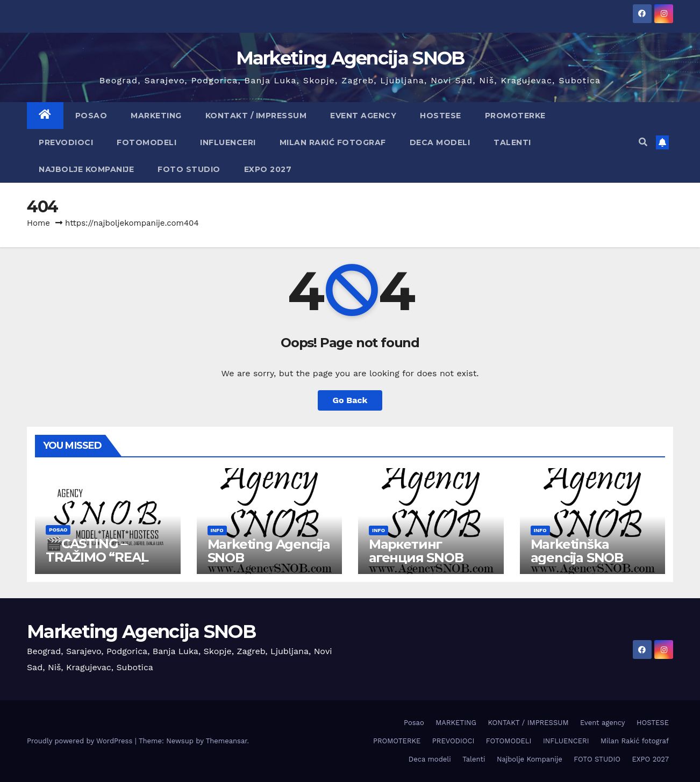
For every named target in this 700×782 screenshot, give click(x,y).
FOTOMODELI (147, 142)
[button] (643, 142)
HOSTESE (441, 116)
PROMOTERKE (515, 116)
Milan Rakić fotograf (333, 142)
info (217, 530)
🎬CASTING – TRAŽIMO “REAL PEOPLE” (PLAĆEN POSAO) (104, 564)
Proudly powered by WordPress (81, 741)
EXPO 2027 (268, 169)
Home (38, 223)
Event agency (363, 116)
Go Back (350, 400)
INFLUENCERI (228, 142)
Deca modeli (440, 142)
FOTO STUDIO (189, 169)
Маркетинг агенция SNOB (416, 551)
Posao (91, 116)
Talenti (512, 142)
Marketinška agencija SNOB (577, 551)
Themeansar (227, 741)
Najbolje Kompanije (86, 169)
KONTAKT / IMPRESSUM (256, 116)
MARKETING (156, 116)
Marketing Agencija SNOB (350, 58)
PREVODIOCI (66, 142)
